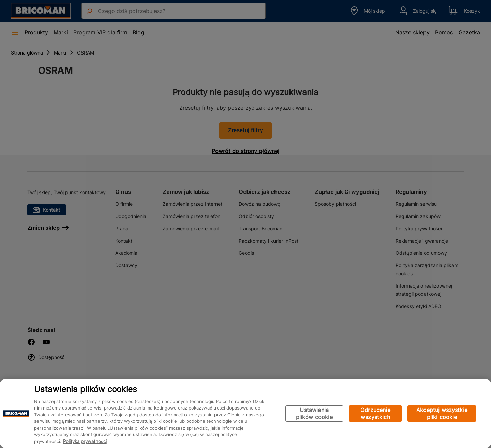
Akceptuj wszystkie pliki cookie (442, 413)
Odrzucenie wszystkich (375, 413)
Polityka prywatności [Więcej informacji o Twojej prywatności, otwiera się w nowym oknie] (85, 441)
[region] (245, 413)
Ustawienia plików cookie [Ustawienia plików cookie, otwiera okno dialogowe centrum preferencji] (314, 413)
